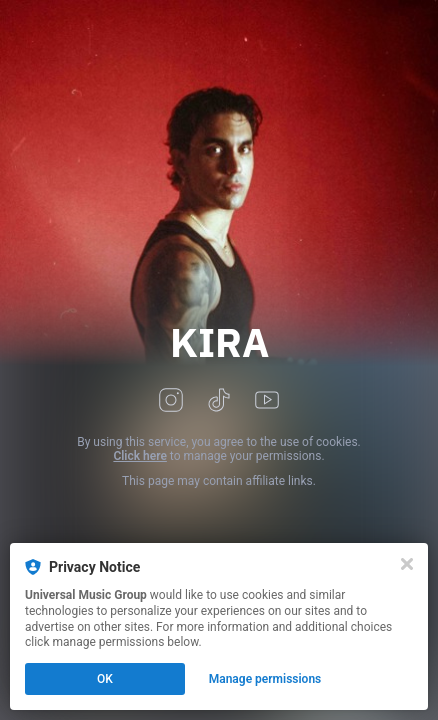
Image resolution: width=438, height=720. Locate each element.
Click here (139, 456)
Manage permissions (265, 679)
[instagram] (171, 401)
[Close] (407, 564)
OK (105, 679)
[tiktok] (219, 401)
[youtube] (267, 401)
